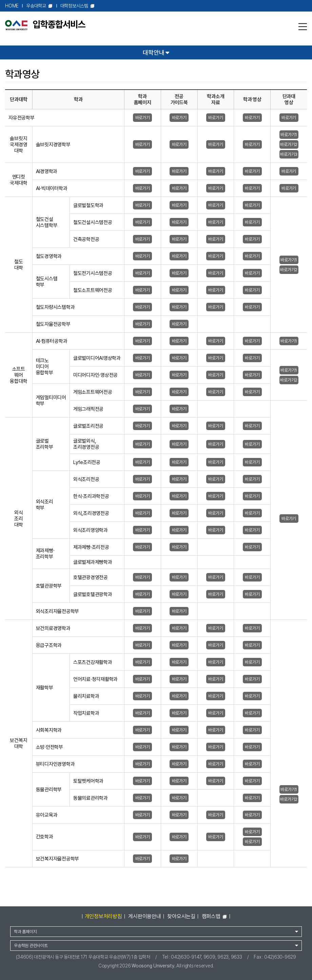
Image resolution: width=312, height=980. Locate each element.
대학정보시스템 (78, 6)
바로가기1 (289, 135)
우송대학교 (40, 6)
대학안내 (156, 52)
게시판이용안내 (144, 916)
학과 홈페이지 (25, 932)
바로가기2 (289, 144)
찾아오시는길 (181, 916)
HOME (12, 6)
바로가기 (143, 118)
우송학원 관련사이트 (31, 946)
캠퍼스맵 (215, 916)
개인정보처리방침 (103, 916)
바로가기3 (289, 154)
